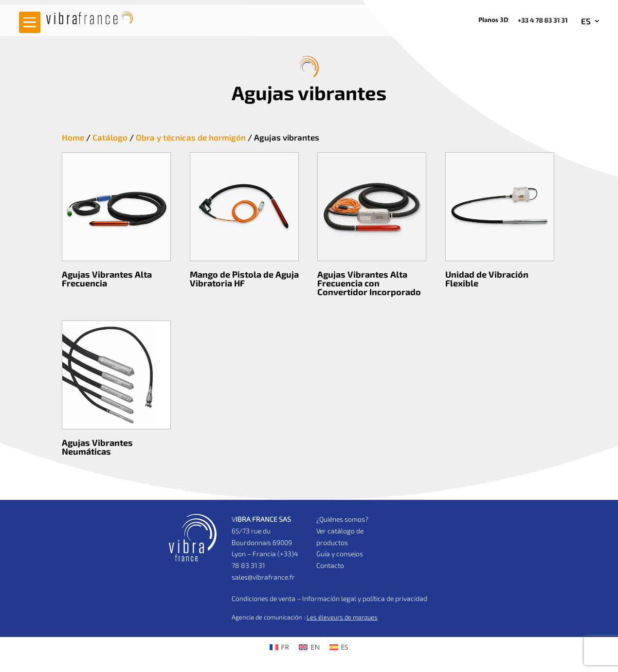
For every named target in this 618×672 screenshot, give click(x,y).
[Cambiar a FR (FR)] (280, 647)
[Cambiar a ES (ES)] (339, 647)
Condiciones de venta (264, 598)
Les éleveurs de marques (342, 617)
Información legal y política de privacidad (365, 598)
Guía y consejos (340, 554)
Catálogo (110, 137)
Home (73, 137)
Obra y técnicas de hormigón (191, 137)
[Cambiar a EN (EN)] (309, 647)
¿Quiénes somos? (342, 519)
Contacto (330, 565)
